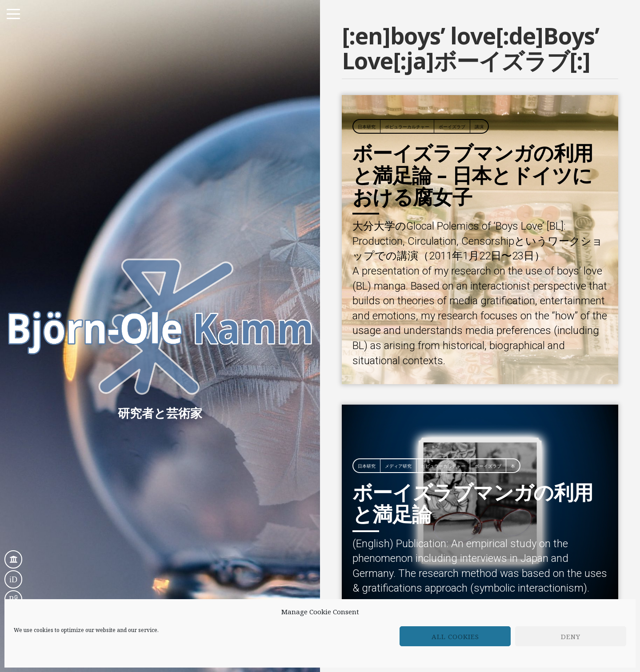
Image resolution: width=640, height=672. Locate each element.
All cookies (455, 636)
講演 (479, 45)
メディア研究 (398, 384)
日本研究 (367, 45)
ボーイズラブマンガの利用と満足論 (473, 421)
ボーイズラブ (452, 45)
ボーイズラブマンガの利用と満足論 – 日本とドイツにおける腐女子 (473, 93)
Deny (571, 636)
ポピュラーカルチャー (407, 45)
